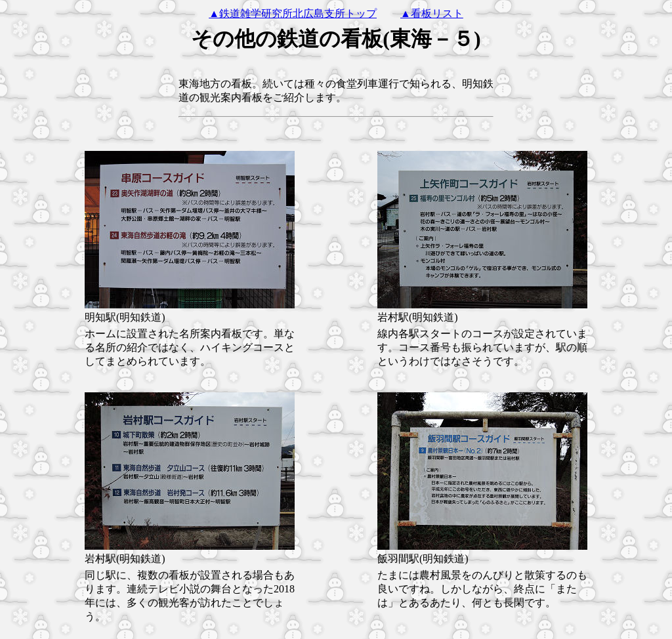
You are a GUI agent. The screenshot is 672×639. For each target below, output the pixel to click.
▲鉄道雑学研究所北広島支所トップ (293, 13)
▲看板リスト (432, 13)
